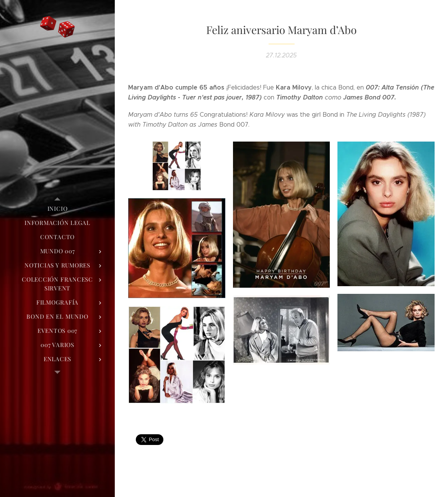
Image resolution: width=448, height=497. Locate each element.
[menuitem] (57, 209)
